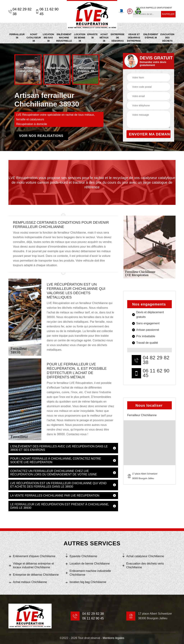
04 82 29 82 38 (20, 11)
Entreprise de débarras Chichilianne (36, 575)
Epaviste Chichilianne (83, 556)
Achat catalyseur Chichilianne (145, 556)
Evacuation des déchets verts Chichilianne (145, 565)
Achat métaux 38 (104, 38)
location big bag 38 (48, 38)
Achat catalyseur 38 (34, 38)
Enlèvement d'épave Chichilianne (34, 556)
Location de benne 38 (80, 38)
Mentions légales (114, 638)
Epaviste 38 (93, 36)
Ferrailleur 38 (17, 36)
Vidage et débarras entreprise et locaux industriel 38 (134, 43)
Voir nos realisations (41, 136)
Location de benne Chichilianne (90, 564)
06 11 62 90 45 (47, 11)
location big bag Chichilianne (88, 582)
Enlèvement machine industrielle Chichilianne (90, 573)
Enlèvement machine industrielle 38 (64, 39)
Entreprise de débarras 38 (118, 39)
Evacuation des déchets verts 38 (167, 39)
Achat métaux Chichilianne (30, 582)
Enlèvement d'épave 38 (151, 36)
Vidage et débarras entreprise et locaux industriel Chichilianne (33, 565)
